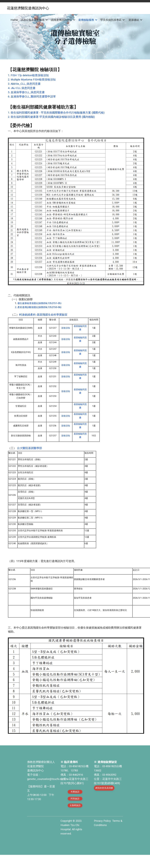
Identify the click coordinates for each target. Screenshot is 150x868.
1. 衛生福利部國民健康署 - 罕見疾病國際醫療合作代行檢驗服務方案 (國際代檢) (56, 113)
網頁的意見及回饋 (104, 801)
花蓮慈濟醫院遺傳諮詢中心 (28, 8)
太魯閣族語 (75, 818)
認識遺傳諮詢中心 (61, 20)
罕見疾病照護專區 (111, 20)
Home (14, 20)
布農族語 (75, 805)
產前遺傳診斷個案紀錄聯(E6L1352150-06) (39, 308)
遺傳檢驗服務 (86, 20)
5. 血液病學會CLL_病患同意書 (26, 92)
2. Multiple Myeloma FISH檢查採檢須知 (32, 80)
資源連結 (134, 20)
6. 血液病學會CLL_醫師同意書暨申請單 (32, 97)
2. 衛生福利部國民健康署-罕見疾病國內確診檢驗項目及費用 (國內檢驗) (51, 117)
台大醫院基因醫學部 (29, 455)
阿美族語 (75, 812)
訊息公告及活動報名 (33, 20)
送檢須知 (66, 329)
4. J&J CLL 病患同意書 (22, 88)
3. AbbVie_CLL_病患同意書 (24, 84)
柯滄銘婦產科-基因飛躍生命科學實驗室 (43, 315)
